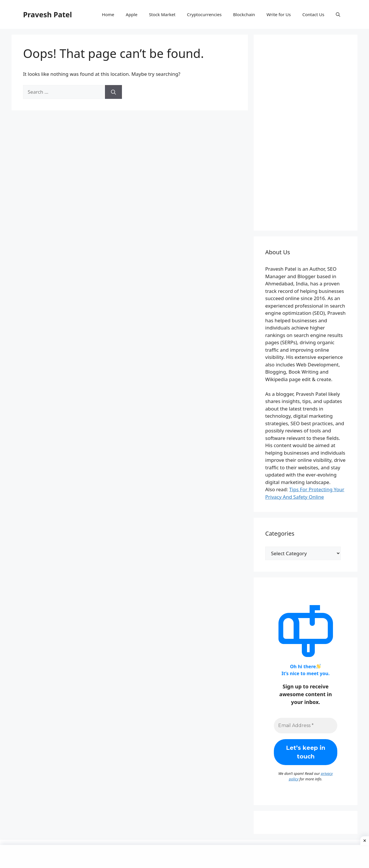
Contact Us (313, 14)
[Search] (113, 92)
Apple (131, 14)
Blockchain (244, 14)
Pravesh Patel (47, 14)
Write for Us (279, 14)
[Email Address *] (306, 726)
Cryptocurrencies (204, 14)
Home (108, 14)
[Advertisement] (306, 133)
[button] (338, 14)
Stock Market (162, 14)
